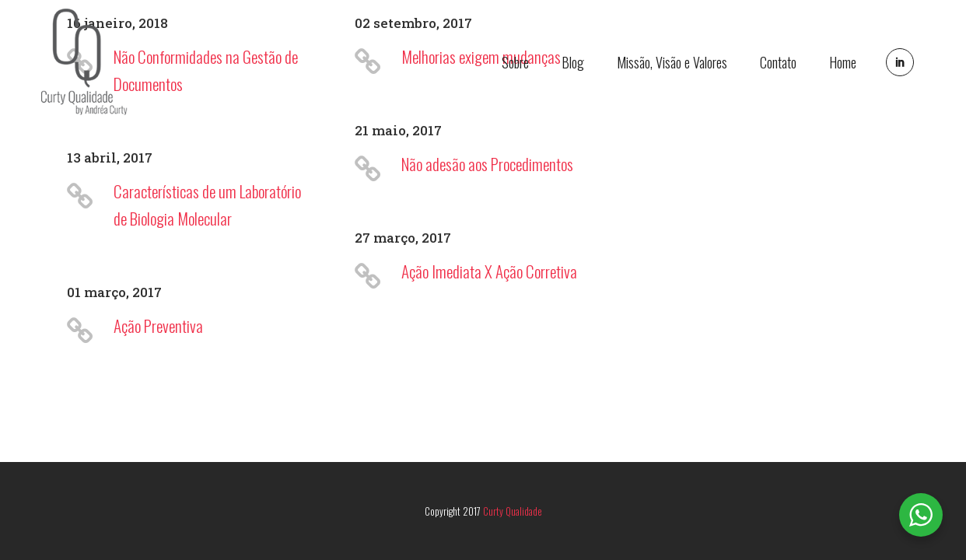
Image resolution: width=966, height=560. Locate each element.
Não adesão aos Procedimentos (487, 164)
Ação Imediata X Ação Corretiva (489, 271)
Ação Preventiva (158, 325)
